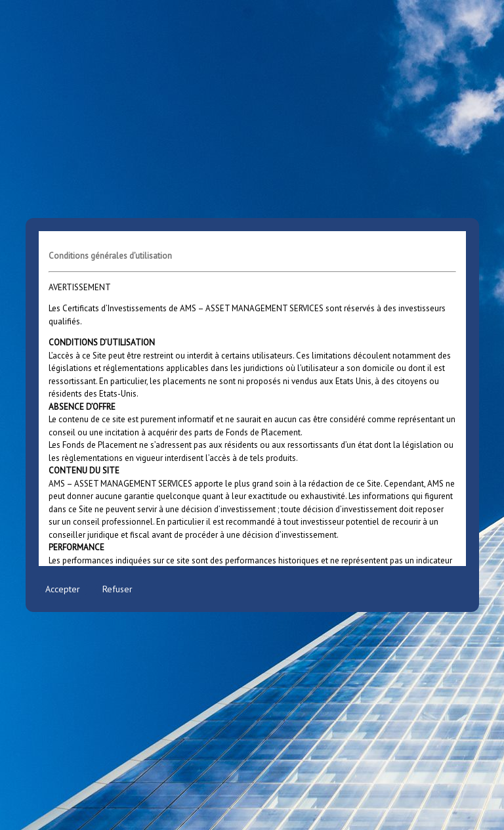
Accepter (63, 589)
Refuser (117, 589)
